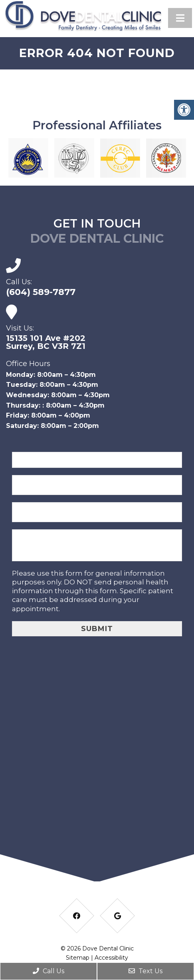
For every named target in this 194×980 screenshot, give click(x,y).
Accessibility (111, 958)
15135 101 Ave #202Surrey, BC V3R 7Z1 (46, 342)
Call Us (48, 971)
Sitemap (78, 958)
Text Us (145, 971)
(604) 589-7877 (41, 292)
